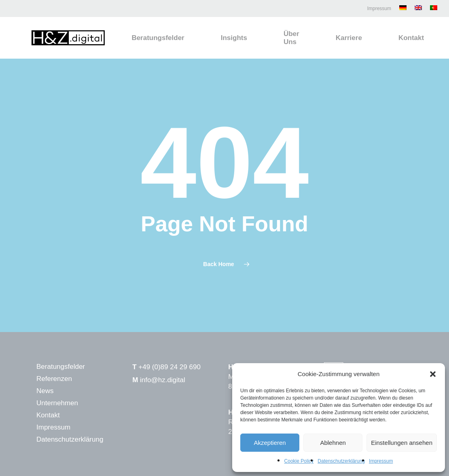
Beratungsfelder (61, 367)
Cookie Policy (299, 461)
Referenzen (54, 379)
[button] (433, 374)
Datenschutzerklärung (341, 461)
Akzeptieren (270, 443)
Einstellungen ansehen (402, 443)
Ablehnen (333, 443)
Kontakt (48, 415)
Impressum (381, 461)
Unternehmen (57, 403)
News (45, 391)
